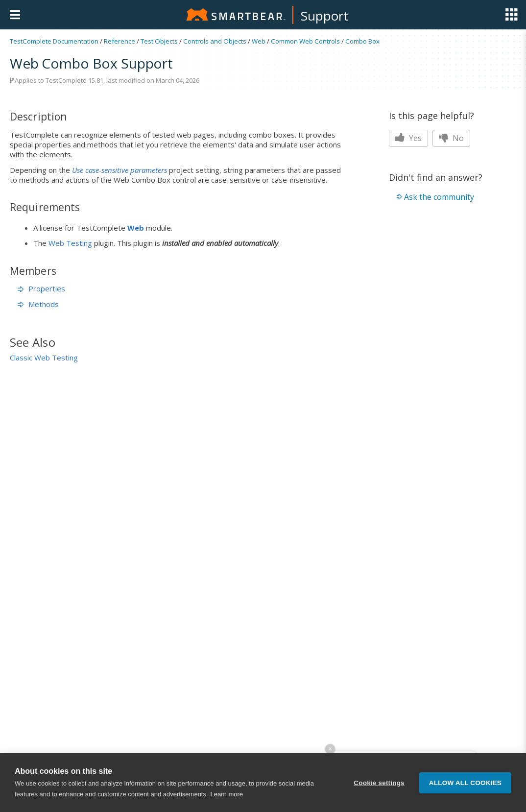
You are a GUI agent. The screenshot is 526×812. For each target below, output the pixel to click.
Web (259, 41)
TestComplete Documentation (54, 41)
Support (324, 16)
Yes (408, 138)
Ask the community (439, 197)
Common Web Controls (305, 41)
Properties (41, 288)
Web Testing (70, 243)
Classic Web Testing (44, 358)
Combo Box (362, 41)
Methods (38, 304)
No (451, 138)
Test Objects (159, 41)
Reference (120, 41)
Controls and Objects (215, 41)
